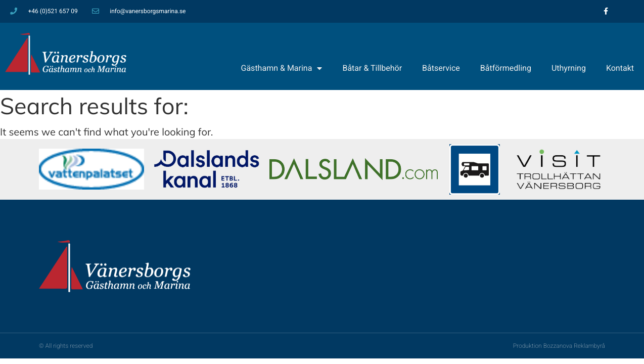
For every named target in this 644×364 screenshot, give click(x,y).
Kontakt (620, 68)
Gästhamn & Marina (282, 68)
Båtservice (441, 68)
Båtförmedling (506, 68)
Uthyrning (569, 68)
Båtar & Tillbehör (372, 68)
